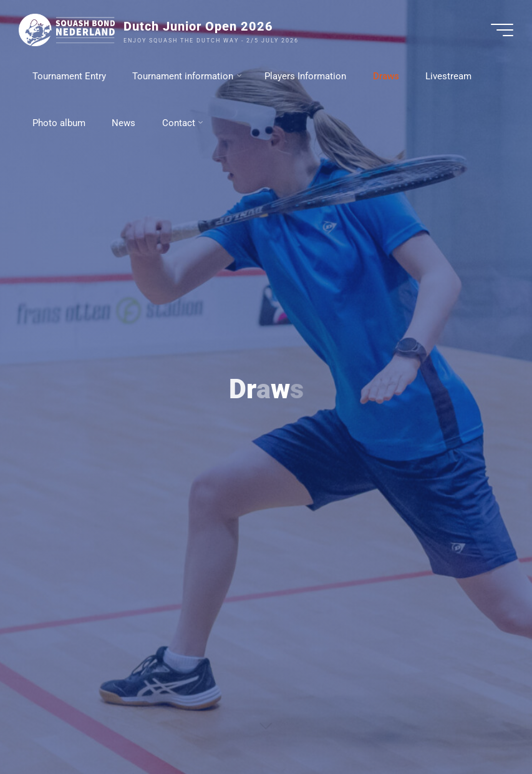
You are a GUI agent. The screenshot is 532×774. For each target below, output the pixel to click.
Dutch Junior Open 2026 (198, 27)
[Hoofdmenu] (502, 30)
